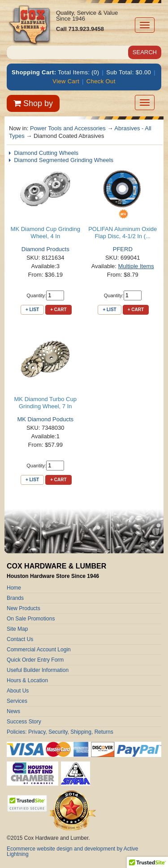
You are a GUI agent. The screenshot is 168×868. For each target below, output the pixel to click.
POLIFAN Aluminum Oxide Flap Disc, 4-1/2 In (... (123, 233)
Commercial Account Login (39, 650)
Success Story (24, 722)
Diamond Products (45, 249)
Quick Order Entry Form (35, 660)
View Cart (66, 81)
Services (17, 701)
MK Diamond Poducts (45, 419)
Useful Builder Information (38, 670)
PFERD (123, 249)
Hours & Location (27, 680)
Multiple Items (136, 266)
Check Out (101, 81)
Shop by (33, 103)
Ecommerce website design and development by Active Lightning (73, 851)
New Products (24, 608)
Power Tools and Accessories (68, 128)
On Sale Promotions (31, 619)
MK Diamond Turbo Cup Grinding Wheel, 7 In (45, 403)
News (13, 711)
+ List (32, 310)
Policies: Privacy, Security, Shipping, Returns (60, 732)
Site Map (17, 629)
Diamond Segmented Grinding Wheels (64, 160)
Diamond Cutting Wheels (46, 153)
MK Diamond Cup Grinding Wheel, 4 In (45, 233)
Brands (15, 598)
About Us (18, 691)
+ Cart (58, 310)
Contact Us (20, 639)
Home (14, 588)
